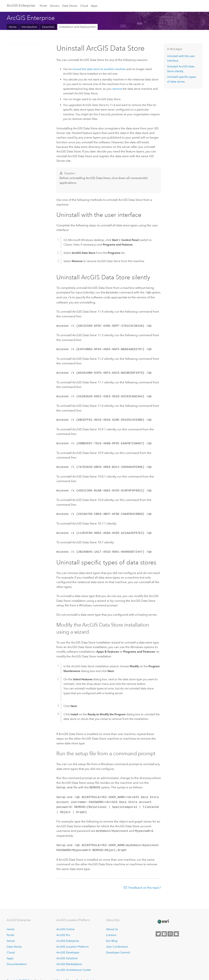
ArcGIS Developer (68, 945)
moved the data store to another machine (99, 69)
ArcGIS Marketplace (69, 957)
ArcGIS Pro (63, 928)
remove (117, 89)
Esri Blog (112, 933)
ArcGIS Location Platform (73, 939)
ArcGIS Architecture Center (74, 962)
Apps (94, 6)
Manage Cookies (76, 973)
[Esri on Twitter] (158, 927)
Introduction (29, 27)
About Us (112, 922)
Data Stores (70, 6)
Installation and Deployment (77, 27)
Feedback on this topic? (145, 880)
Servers (55, 6)
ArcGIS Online (65, 922)
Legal (90, 973)
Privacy (61, 973)
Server (11, 933)
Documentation (17, 957)
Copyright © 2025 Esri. (20, 973)
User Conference (117, 939)
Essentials (48, 27)
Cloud (84, 6)
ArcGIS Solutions (67, 951)
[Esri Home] (163, 914)
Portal (43, 6)
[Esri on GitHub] (170, 927)
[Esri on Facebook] (164, 927)
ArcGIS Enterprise (21, 5)
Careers (111, 928)
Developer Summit (118, 945)
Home (13, 27)
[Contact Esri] (176, 927)
